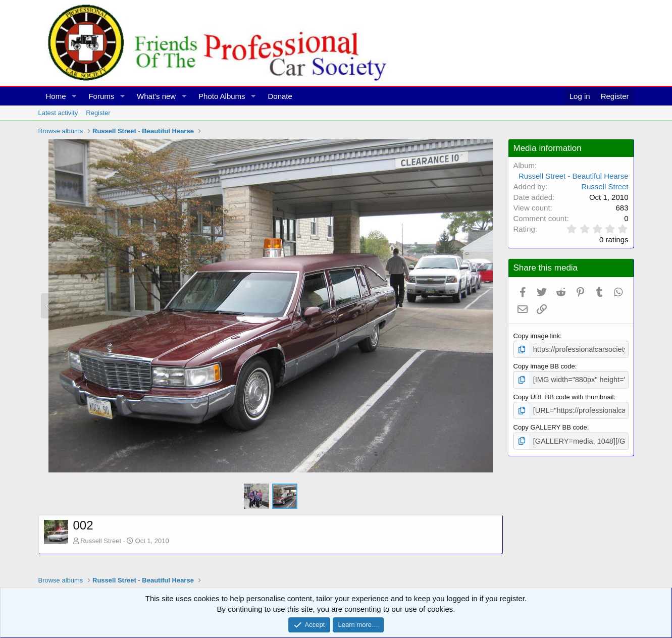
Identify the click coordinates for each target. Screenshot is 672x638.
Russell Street (101, 541)
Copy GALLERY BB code (550, 424)
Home (56, 96)
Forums (101, 96)
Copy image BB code (544, 365)
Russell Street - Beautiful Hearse (574, 176)
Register (98, 113)
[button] (74, 96)
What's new (156, 96)
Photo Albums (222, 96)
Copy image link (537, 336)
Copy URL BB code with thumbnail (564, 394)
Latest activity (58, 113)
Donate (280, 96)
